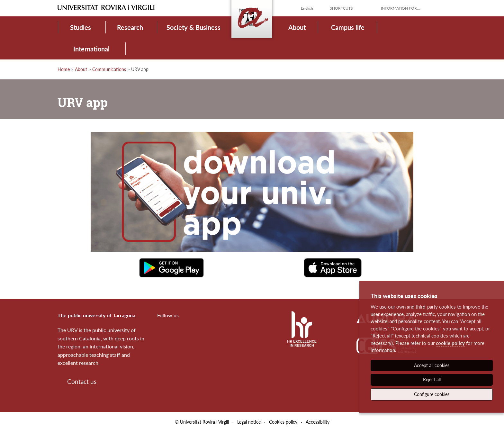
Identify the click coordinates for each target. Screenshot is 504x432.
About (297, 27)
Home (64, 69)
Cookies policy (283, 422)
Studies (81, 27)
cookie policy (450, 343)
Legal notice (249, 422)
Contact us (82, 381)
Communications (109, 69)
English (307, 8)
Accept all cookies (432, 365)
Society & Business (194, 27)
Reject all (432, 379)
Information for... (400, 8)
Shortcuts (341, 8)
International (91, 49)
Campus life (348, 27)
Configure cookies (432, 394)
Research (130, 27)
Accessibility (318, 422)
